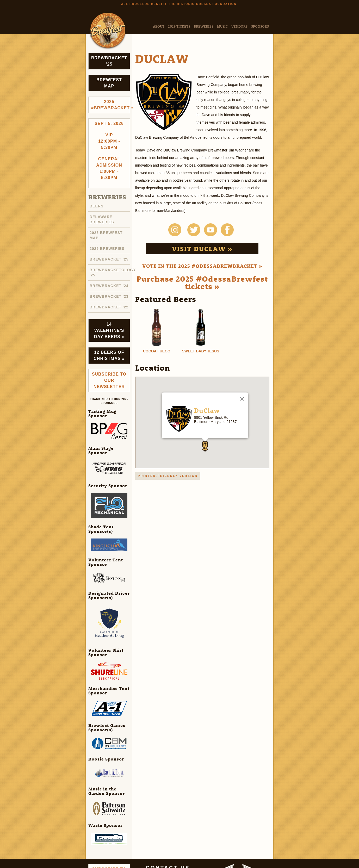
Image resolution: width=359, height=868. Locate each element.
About (159, 26)
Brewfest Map (109, 83)
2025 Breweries (107, 249)
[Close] (242, 399)
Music (222, 26)
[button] (205, 447)
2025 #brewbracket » (111, 105)
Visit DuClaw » (202, 249)
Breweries (204, 26)
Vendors (239, 26)
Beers (97, 206)
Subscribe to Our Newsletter (109, 380)
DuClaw (207, 410)
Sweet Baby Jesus (201, 351)
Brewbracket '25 (109, 61)
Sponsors (260, 26)
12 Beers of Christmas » (109, 355)
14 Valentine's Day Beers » (109, 330)
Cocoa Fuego (157, 351)
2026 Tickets (179, 26)
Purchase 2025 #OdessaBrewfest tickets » (202, 282)
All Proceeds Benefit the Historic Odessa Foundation (179, 4)
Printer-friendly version (168, 476)
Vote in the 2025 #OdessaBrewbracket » (202, 266)
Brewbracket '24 (109, 286)
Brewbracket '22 (109, 307)
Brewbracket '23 (109, 296)
